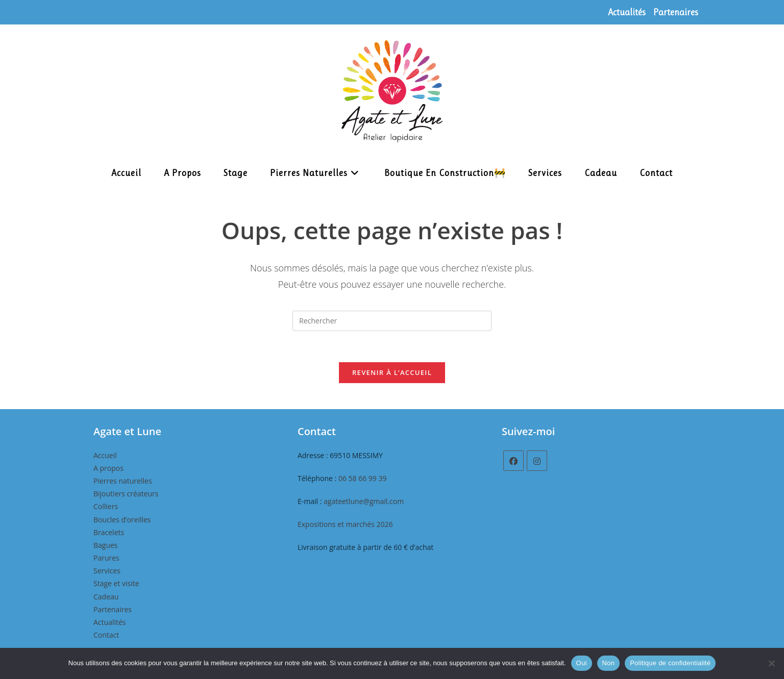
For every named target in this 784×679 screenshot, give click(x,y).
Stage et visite (116, 583)
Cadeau (106, 597)
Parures (106, 558)
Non (609, 663)
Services (107, 571)
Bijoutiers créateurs (126, 494)
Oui (582, 663)
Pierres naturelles (123, 481)
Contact (106, 635)
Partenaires (676, 12)
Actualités (627, 12)
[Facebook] (513, 461)
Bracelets (109, 532)
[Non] (771, 663)
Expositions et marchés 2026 (345, 524)
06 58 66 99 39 (363, 478)
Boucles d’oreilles (122, 520)
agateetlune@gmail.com (364, 501)
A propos (108, 468)
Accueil (105, 455)
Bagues (106, 545)
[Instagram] (537, 461)
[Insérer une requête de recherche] (392, 321)
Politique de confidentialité (670, 663)
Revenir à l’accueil (392, 372)
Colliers (106, 506)
